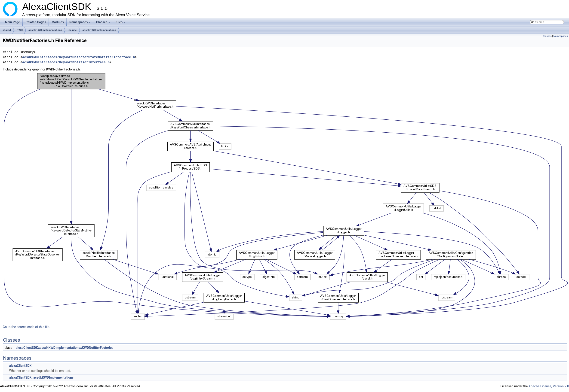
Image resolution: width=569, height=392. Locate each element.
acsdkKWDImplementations (45, 30)
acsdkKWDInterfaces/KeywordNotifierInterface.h (66, 62)
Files (121, 23)
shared (7, 30)
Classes (103, 23)
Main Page (12, 22)
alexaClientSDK (20, 366)
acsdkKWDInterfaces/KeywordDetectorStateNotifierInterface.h (78, 57)
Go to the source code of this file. (26, 327)
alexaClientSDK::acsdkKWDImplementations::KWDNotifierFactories (65, 348)
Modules (58, 22)
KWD (20, 30)
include (72, 30)
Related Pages (36, 22)
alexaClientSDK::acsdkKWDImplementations (41, 377)
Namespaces (80, 23)
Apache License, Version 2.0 (549, 386)
